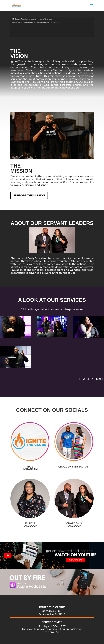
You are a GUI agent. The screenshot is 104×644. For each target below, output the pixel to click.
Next (99, 379)
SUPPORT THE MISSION (29, 195)
